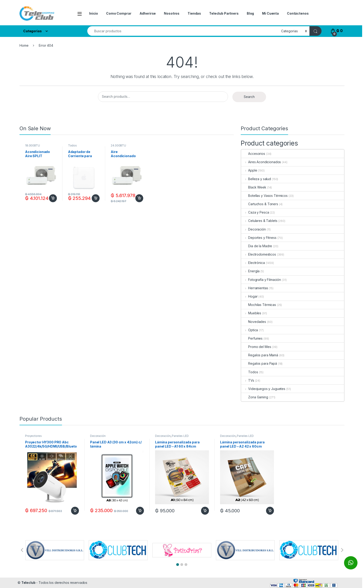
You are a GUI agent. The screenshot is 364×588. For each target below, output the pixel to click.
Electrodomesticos (258, 254)
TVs (248, 380)
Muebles (251, 313)
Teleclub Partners (224, 13)
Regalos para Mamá (260, 355)
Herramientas (255, 288)
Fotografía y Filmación (261, 280)
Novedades (254, 322)
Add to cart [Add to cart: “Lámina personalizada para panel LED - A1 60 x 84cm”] (205, 511)
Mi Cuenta (270, 13)
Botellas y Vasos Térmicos (264, 196)
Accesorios (253, 154)
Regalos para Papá (259, 363)
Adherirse (148, 13)
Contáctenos (298, 13)
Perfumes (252, 338)
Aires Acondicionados (261, 162)
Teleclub (28, 583)
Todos (72, 145)
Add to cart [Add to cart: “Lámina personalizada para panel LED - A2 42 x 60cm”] (270, 511)
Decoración (253, 229)
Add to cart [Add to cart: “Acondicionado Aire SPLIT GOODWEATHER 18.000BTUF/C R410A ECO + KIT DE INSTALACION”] (53, 198)
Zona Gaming (255, 397)
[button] (178, 565)
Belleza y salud (256, 179)
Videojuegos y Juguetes (263, 389)
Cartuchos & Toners (260, 204)
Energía (250, 271)
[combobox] (183, 31)
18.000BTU (32, 145)
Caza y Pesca (255, 212)
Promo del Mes (256, 347)
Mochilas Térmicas (259, 305)
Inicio (94, 13)
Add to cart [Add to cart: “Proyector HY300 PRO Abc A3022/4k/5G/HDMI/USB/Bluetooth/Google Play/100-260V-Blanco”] (75, 511)
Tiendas (194, 13)
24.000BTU (118, 145)
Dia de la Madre (257, 246)
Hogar (249, 296)
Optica (250, 330)
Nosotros (172, 13)
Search (249, 97)
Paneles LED (180, 436)
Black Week (254, 187)
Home (24, 45)
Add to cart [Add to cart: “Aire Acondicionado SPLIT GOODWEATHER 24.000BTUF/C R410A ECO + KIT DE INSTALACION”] (139, 198)
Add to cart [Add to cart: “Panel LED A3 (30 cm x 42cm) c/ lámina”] (140, 511)
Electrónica (253, 263)
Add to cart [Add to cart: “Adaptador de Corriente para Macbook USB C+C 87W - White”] (96, 198)
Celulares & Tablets (259, 221)
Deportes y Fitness (259, 238)
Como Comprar (119, 13)
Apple (249, 170)
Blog (250, 13)
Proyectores (33, 436)
